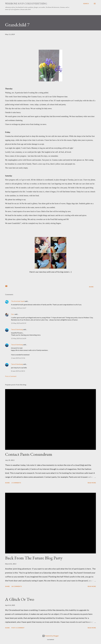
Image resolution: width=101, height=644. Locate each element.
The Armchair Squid (18, 301)
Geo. (13, 314)
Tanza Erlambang (17, 329)
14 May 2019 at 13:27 (19, 308)
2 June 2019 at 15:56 (18, 358)
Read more (92, 483)
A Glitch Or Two (20, 599)
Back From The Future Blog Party (34, 558)
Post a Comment (11, 376)
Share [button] (91, 287)
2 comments (16, 483)
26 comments (17, 586)
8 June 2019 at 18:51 (18, 371)
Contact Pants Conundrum (29, 454)
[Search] (86, 4)
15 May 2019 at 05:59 (19, 323)
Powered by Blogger (50, 636)
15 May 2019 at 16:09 (19, 338)
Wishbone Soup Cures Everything (26, 4)
